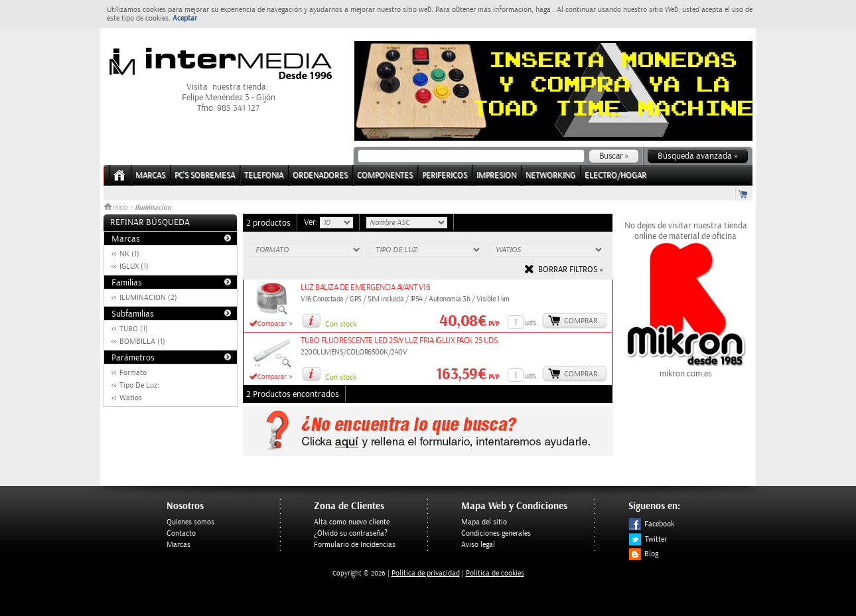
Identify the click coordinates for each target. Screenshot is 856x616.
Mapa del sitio (484, 522)
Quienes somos (190, 522)
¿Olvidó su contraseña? (351, 533)
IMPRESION (496, 176)
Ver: (312, 222)
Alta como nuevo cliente (352, 522)
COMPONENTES (385, 176)
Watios (131, 398)
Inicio (117, 208)
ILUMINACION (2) (148, 298)
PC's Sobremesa (205, 176)
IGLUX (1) (134, 267)
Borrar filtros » (571, 270)
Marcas (150, 176)
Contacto (181, 533)
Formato (133, 373)
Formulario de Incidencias (355, 545)
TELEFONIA (264, 176)
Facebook (651, 524)
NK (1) (129, 254)
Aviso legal (478, 545)
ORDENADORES (320, 176)
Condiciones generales (496, 533)
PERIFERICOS (445, 176)
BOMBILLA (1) (142, 342)
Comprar (581, 321)
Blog (643, 554)
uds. (532, 323)
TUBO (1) (134, 329)
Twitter (648, 539)
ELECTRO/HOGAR (615, 176)
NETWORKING (550, 176)
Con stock (341, 324)
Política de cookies (495, 573)
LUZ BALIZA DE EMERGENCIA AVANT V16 (365, 288)
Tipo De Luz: (139, 385)
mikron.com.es (685, 368)
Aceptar (185, 18)
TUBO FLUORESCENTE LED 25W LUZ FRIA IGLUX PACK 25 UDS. (400, 341)
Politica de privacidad (426, 573)
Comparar (272, 324)
